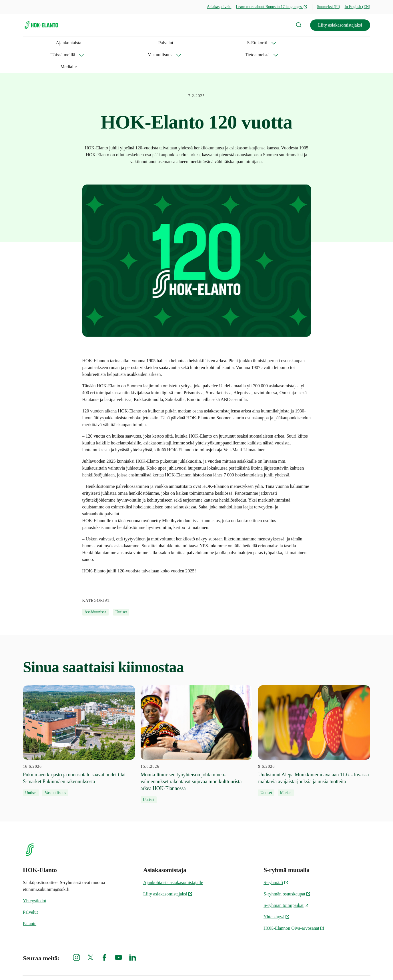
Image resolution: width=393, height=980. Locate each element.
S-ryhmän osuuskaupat (287, 870)
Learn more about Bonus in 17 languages (272, 7)
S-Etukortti (85, 43)
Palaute (30, 900)
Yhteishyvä (277, 893)
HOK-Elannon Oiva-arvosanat (294, 904)
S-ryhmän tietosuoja (261, 966)
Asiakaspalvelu (219, 7)
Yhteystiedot (35, 877)
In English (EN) (357, 7)
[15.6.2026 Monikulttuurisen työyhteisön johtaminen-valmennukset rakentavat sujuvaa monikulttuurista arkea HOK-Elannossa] (197, 720)
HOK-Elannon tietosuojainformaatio (319, 966)
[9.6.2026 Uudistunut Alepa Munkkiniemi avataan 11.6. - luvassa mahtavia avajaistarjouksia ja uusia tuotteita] (314, 717)
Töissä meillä (124, 43)
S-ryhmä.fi (276, 858)
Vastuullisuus (166, 43)
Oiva (364, 966)
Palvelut (61, 43)
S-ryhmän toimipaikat (286, 881)
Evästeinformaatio (216, 966)
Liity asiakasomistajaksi (340, 25)
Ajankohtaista (36, 43)
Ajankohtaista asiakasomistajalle (173, 858)
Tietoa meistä (208, 43)
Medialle (245, 43)
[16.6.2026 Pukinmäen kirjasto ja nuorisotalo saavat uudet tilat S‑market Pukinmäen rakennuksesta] (79, 717)
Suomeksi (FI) (329, 7)
